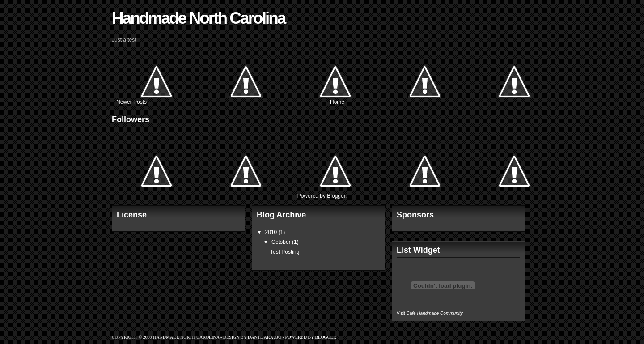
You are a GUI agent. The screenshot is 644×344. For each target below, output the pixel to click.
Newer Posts (131, 102)
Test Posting (285, 252)
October (281, 242)
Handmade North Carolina (198, 18)
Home (337, 102)
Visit (430, 313)
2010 (271, 232)
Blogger (336, 196)
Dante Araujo (265, 337)
